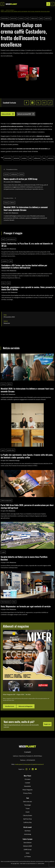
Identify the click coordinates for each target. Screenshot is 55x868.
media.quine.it (19, 764)
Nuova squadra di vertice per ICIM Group (20, 179)
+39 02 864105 (30, 760)
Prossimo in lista (10, 198)
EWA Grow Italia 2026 (6, 501)
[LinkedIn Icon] (33, 769)
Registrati (47, 724)
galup (41, 18)
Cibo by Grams (10, 10)
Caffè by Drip (27, 822)
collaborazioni (34, 18)
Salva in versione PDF (26, 114)
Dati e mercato (27, 801)
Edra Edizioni (27, 842)
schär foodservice (11, 239)
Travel (27, 808)
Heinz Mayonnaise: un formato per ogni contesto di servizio (26, 606)
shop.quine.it (28, 764)
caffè (11, 261)
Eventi (28, 812)
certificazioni (14, 174)
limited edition (5, 18)
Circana (6, 203)
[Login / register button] (48, 4)
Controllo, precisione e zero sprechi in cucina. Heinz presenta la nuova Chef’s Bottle (28, 288)
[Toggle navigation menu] (2, 4)
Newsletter (27, 786)
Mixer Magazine (27, 790)
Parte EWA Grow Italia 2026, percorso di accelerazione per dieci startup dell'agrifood (27, 506)
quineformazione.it (38, 764)
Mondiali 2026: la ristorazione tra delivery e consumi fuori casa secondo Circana (26, 208)
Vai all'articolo (10, 706)
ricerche (6, 174)
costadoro (21, 18)
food (27, 18)
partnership (13, 18)
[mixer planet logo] (28, 746)
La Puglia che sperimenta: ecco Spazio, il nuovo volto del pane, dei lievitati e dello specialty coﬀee (27, 456)
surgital (3, 552)
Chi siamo (28, 779)
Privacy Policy (27, 793)
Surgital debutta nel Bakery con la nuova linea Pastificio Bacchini (24, 558)
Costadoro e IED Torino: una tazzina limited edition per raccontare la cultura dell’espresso (24, 266)
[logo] (11, 4)
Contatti (27, 783)
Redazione (18, 182)
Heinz (4, 283)
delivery (12, 203)
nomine (21, 174)
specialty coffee (11, 450)
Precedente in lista (10, 169)
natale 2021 (48, 18)
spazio (3, 450)
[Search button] (53, 4)
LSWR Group (28, 849)
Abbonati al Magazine (25, 706)
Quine (28, 853)
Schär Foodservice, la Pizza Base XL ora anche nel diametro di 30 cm (27, 245)
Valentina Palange (14, 460)
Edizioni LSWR (27, 846)
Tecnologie (27, 805)
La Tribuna (28, 856)
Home (2, 10)
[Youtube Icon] (36, 769)
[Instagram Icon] (26, 769)
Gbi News (28, 831)
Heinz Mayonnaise (6, 602)
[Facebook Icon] (30, 769)
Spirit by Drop (28, 819)
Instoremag (28, 834)
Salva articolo (8, 114)
